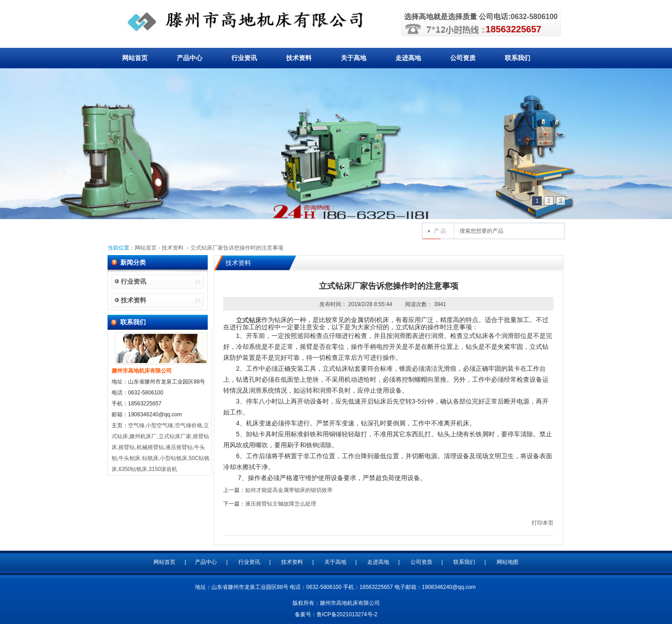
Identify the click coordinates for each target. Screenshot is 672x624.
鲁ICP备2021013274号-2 (347, 614)
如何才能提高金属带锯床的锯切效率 (289, 490)
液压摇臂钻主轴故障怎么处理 (281, 504)
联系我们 (518, 58)
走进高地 (408, 58)
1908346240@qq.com (449, 587)
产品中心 (190, 58)
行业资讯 (244, 58)
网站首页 (135, 58)
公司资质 (463, 58)
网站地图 (508, 562)
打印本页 (543, 523)
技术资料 (299, 58)
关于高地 (354, 58)
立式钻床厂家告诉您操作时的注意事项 (237, 248)
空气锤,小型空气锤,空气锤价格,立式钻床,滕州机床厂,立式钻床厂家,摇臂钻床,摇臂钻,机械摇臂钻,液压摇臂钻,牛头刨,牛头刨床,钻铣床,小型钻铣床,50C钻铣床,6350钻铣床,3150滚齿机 (161, 447)
